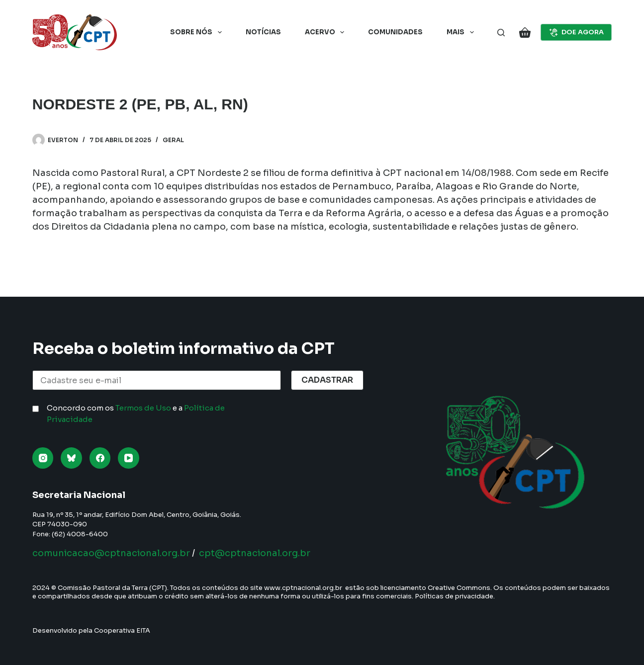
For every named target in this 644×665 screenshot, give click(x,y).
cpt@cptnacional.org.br (255, 553)
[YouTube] (129, 458)
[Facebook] (100, 458)
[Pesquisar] (501, 33)
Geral (173, 140)
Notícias (263, 32)
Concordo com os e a (136, 414)
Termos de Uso (143, 408)
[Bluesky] (71, 458)
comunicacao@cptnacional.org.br (111, 553)
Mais (462, 32)
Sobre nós (198, 32)
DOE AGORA (576, 32)
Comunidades (395, 32)
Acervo (327, 32)
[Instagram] (43, 458)
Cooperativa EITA (122, 630)
